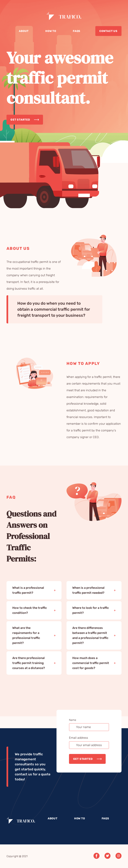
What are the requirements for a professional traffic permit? (26, 635)
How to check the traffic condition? (30, 610)
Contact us (108, 31)
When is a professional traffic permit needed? (88, 590)
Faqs (77, 31)
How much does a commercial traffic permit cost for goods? (91, 663)
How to (51, 31)
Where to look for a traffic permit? (91, 610)
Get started (20, 120)
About (24, 31)
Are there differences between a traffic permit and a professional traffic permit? (90, 635)
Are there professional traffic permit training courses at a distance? (29, 663)
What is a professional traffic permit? (28, 590)
